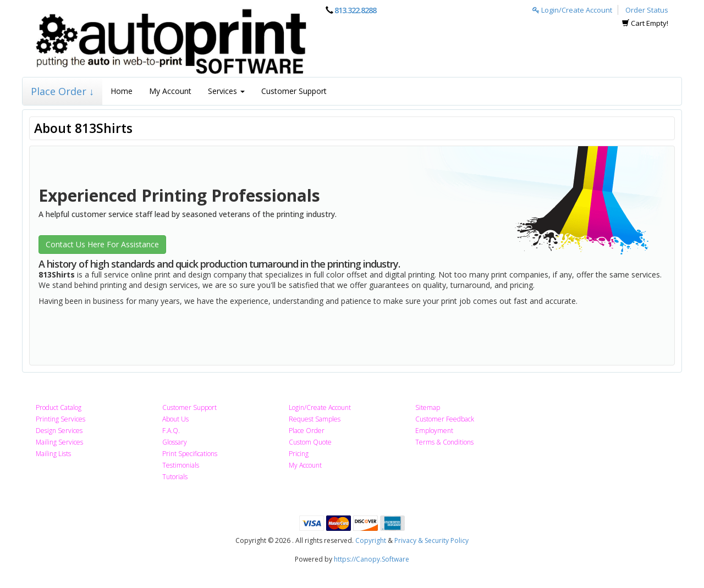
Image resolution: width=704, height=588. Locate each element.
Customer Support (294, 91)
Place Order (307, 431)
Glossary (175, 442)
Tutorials (175, 477)
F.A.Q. (171, 431)
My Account (170, 91)
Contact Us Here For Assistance (102, 244)
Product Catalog (59, 407)
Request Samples (315, 419)
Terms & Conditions (444, 442)
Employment (434, 431)
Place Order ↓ (62, 91)
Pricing (299, 454)
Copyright (371, 540)
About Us (175, 419)
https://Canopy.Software (372, 559)
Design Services (59, 431)
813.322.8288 (355, 10)
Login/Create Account (572, 10)
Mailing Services (59, 442)
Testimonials (181, 465)
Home (122, 91)
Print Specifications (190, 454)
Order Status (647, 10)
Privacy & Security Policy (431, 540)
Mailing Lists (53, 454)
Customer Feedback (445, 419)
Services (226, 91)
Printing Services (61, 419)
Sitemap (428, 407)
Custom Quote (310, 442)
